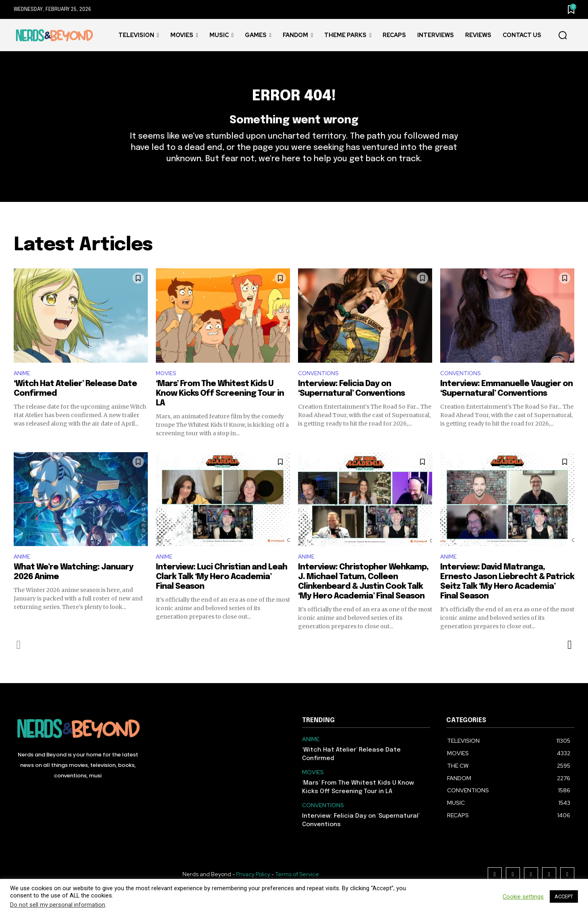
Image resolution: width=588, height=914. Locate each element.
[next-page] (569, 663)
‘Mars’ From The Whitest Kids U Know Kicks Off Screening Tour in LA (220, 410)
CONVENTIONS (321, 389)
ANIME (23, 389)
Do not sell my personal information (58, 905)
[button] (563, 35)
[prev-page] (19, 663)
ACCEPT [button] (564, 896)
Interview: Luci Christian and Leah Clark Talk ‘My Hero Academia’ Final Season (222, 595)
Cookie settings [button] (523, 897)
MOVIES (168, 389)
